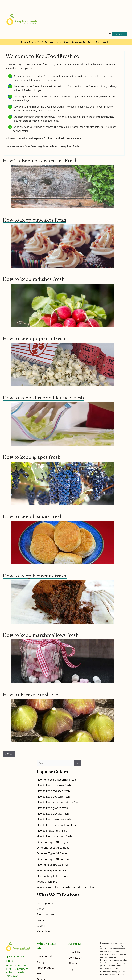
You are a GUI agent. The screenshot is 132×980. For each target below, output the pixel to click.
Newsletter (75, 952)
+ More (9, 754)
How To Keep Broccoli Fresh (53, 865)
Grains (66, 42)
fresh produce (45, 914)
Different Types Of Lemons (53, 848)
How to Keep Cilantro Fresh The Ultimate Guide (65, 887)
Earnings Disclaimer (116, 974)
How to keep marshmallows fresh (41, 635)
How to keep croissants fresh (54, 836)
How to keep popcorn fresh (34, 339)
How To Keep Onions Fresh (53, 870)
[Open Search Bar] (111, 42)
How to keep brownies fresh (35, 576)
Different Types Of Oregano (53, 842)
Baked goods (79, 42)
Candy (91, 42)
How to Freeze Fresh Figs (31, 695)
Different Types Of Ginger (52, 853)
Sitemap (74, 963)
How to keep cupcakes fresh (34, 220)
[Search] (78, 763)
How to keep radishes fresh (34, 279)
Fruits (44, 42)
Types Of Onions (47, 882)
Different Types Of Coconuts (54, 859)
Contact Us (75, 958)
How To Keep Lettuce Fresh (53, 876)
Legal (72, 969)
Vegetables (55, 42)
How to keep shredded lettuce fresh (43, 398)
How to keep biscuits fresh (33, 516)
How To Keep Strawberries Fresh (40, 161)
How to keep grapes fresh (32, 457)
